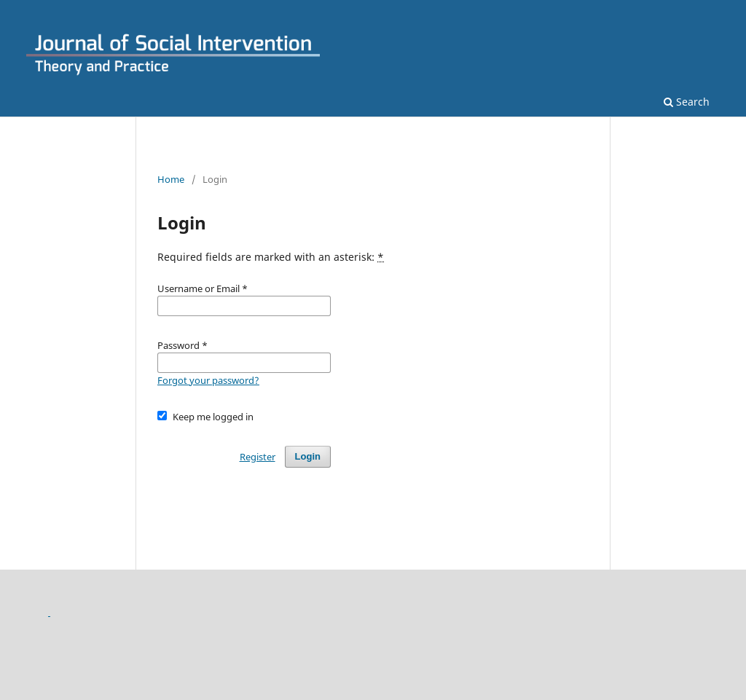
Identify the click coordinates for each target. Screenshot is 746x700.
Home (171, 179)
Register (258, 457)
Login (308, 456)
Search (687, 102)
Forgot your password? (208, 380)
